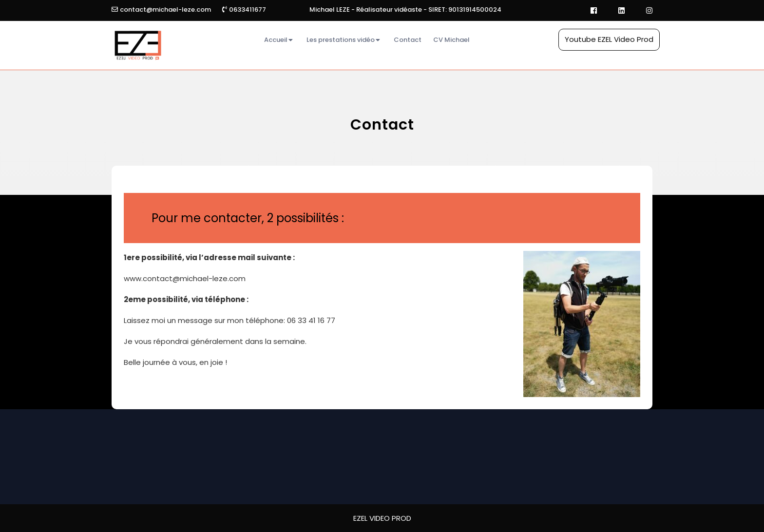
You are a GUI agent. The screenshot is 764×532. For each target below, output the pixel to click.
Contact (408, 40)
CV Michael (451, 40)
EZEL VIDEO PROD (382, 518)
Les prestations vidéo (341, 40)
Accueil (276, 40)
